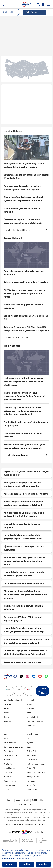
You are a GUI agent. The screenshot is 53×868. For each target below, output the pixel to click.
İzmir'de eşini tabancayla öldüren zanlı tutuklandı (23, 435)
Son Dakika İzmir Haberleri (26, 455)
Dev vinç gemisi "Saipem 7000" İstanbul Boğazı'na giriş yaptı (23, 619)
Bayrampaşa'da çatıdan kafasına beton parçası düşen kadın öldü (26, 176)
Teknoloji (31, 700)
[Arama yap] (38, 4)
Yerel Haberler (10, 743)
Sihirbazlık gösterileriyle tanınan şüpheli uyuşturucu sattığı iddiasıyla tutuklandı (24, 199)
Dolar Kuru (8, 772)
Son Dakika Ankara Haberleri (26, 337)
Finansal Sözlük (10, 755)
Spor (6, 734)
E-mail (29, 730)
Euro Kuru (8, 777)
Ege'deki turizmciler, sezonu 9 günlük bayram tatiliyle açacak (26, 424)
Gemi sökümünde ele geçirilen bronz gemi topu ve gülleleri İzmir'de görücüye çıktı (24, 446)
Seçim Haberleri (33, 717)
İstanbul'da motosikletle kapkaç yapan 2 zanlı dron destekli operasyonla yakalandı (26, 641)
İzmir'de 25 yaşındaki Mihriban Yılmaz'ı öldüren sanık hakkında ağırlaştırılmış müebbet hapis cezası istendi (23, 411)
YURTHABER (10, 12)
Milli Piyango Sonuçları (37, 764)
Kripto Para (9, 764)
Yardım (19, 800)
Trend (6, 726)
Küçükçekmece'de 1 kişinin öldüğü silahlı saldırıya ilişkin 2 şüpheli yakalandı (24, 165)
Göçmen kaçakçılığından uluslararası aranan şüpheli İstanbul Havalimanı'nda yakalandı (25, 652)
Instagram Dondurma (36, 772)
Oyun (29, 747)
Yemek (6, 713)
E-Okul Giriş (32, 768)
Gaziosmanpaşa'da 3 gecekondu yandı (22, 662)
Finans (7, 709)
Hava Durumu (10, 785)
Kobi (29, 738)
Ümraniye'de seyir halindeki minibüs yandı (24, 583)
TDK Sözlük (32, 781)
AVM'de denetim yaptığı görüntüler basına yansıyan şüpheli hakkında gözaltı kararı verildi (25, 293)
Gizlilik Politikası (38, 800)
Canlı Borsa (9, 751)
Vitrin (29, 713)
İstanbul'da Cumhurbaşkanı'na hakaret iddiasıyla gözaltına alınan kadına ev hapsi (24, 630)
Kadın (6, 717)
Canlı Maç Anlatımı (35, 721)
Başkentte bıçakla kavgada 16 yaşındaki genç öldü (26, 317)
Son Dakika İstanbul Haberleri (26, 230)
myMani (30, 743)
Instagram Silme (33, 777)
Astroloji (30, 709)
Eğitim (7, 730)
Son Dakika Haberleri (13, 700)
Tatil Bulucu (32, 760)
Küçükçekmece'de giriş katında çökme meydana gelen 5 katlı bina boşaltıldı (22, 188)
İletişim (10, 800)
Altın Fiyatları (10, 768)
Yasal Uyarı (23, 804)
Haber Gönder (43, 691)
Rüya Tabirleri (10, 781)
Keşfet (6, 789)
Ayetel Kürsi (32, 785)
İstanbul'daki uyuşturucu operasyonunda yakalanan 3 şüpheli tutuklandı (24, 574)
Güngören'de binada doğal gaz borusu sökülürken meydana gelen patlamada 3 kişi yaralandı (25, 595)
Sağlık (29, 704)
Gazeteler (31, 726)
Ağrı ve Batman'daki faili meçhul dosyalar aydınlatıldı (24, 273)
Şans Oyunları (33, 734)
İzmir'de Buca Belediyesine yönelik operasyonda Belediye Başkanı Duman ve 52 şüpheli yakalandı (25, 396)
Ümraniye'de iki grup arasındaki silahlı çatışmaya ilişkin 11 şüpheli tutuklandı (23, 221)
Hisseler (7, 760)
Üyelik (27, 800)
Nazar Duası (32, 789)
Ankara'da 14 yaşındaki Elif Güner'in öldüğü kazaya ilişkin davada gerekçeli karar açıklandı (26, 329)
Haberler (7, 704)
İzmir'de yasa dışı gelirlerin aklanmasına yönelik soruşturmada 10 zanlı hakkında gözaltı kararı (23, 382)
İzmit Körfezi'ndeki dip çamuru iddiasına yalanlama (23, 306)
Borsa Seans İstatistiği (13, 747)
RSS (31, 804)
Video (6, 738)
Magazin (7, 721)
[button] (9, 5)
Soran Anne (32, 755)
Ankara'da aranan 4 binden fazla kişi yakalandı (26, 282)
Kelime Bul (31, 751)
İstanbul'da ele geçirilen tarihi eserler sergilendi (22, 210)
